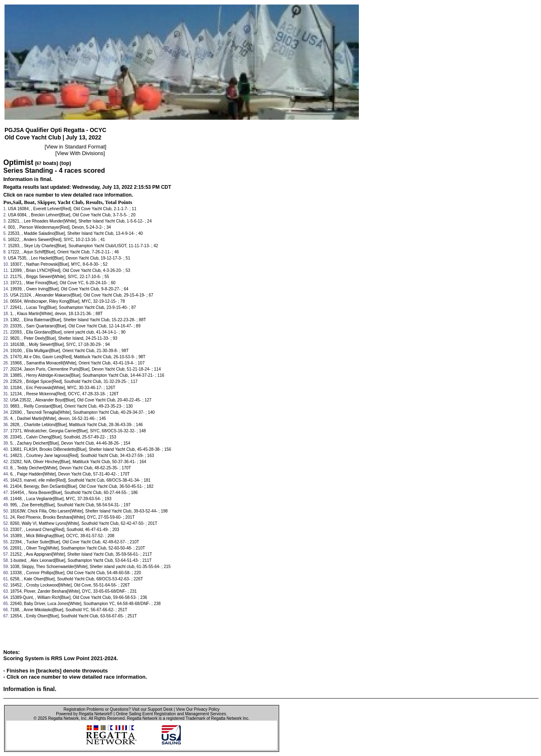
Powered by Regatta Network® (84, 714)
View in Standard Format (75, 147)
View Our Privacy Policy (198, 709)
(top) (65, 163)
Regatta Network (63, 718)
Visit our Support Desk (152, 709)
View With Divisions (80, 153)
